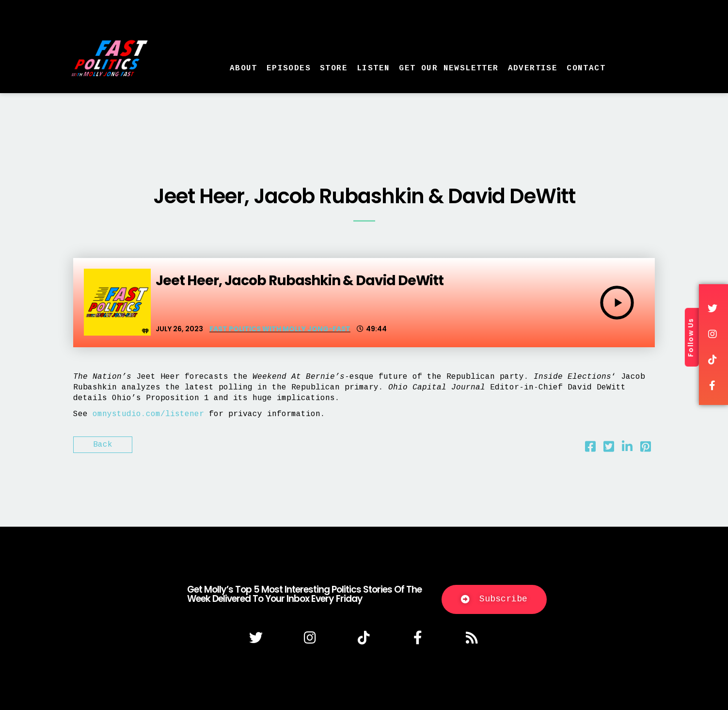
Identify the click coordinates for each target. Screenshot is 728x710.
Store (334, 68)
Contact (586, 68)
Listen (373, 68)
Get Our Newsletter (449, 68)
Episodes (289, 68)
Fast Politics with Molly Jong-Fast (280, 329)
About (244, 68)
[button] (494, 599)
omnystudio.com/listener (148, 414)
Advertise (533, 68)
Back (103, 445)
